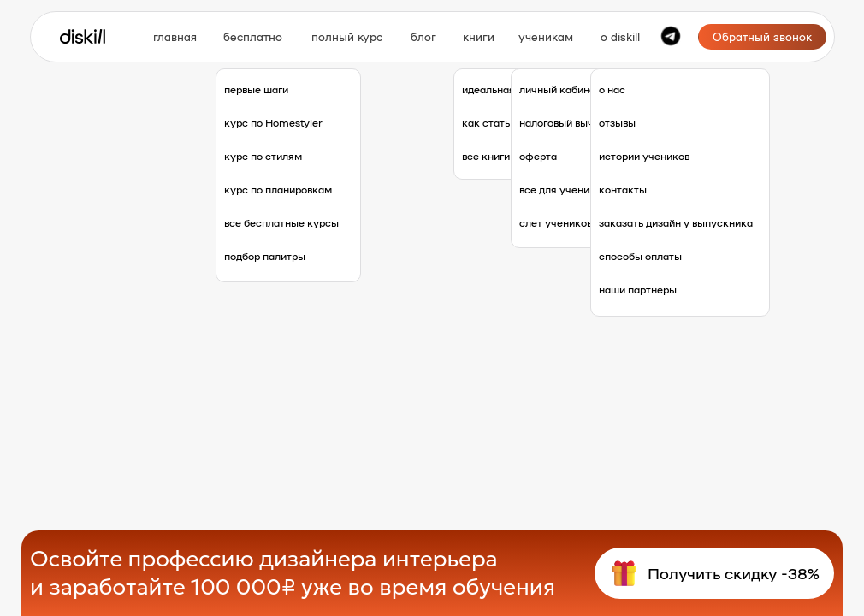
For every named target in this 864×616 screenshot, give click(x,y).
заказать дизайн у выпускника (676, 222)
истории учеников (644, 156)
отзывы (617, 122)
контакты (623, 189)
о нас (612, 89)
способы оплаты (640, 256)
